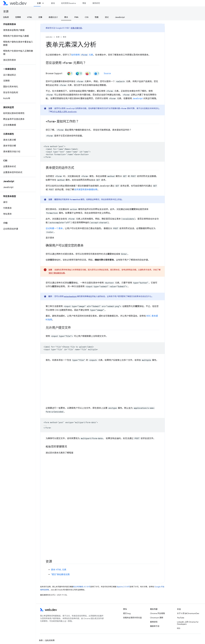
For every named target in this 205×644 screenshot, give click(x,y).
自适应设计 (53, 17)
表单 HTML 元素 (59, 570)
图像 (40, 17)
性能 (97, 17)
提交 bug (127, 613)
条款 (41, 640)
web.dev (49, 37)
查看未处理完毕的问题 (132, 618)
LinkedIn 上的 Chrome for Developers (188, 623)
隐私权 (6, 17)
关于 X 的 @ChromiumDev (188, 613)
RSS (179, 628)
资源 (6, 12)
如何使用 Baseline (68, 3)
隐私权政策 (50, 640)
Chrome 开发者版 (157, 613)
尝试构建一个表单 (54, 228)
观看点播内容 (76, 28)
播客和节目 (155, 626)
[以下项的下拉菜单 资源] (44, 3)
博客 (84, 3)
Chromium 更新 (157, 618)
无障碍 (18, 17)
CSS (87, 17)
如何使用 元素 (82, 55)
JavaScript (120, 17)
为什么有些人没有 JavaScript (64, 112)
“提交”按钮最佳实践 (57, 273)
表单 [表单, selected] (66, 17)
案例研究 (96, 3)
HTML (30, 17)
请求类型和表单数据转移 (86, 190)
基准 (53, 3)
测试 (107, 17)
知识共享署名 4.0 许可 (82, 587)
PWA (76, 17)
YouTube (181, 618)
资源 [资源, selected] (39, 3)
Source (107, 73)
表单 (65, 37)
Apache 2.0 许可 (123, 587)
